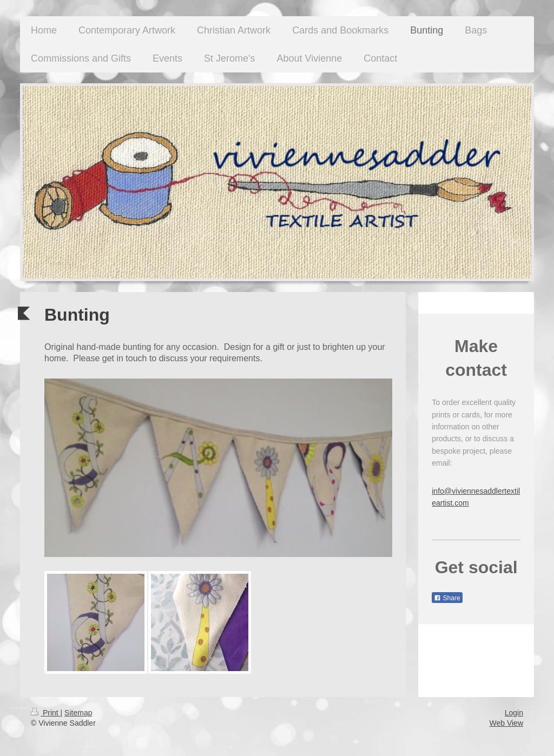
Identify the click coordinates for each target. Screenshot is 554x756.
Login (514, 713)
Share (447, 598)
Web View (506, 723)
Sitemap (78, 713)
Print (46, 713)
